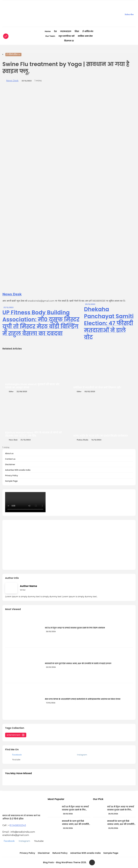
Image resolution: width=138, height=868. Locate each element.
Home (48, 31)
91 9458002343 (18, 825)
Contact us (10, 459)
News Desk (12, 81)
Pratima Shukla (82, 440)
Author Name (29, 586)
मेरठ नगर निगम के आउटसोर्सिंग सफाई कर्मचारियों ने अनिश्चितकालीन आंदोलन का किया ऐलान (83, 699)
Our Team (50, 36)
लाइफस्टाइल (66, 31)
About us (9, 454)
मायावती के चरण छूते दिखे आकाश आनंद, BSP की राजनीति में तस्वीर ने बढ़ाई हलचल (78, 663)
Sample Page (11, 481)
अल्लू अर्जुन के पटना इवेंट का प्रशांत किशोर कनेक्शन (100, 436)
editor (11, 391)
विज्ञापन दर (69, 41)
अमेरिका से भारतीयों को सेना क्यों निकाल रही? (97, 388)
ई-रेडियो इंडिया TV (13, 55)
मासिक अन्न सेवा (85, 36)
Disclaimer (10, 465)
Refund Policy (60, 853)
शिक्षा (77, 31)
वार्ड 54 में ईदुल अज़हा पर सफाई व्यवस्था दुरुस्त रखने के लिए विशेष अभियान (75, 628)
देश (55, 31)
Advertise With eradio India (18, 470)
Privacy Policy (12, 476)
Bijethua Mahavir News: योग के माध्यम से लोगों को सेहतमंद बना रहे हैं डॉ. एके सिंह (33, 434)
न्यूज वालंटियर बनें (66, 36)
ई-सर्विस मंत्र (88, 31)
